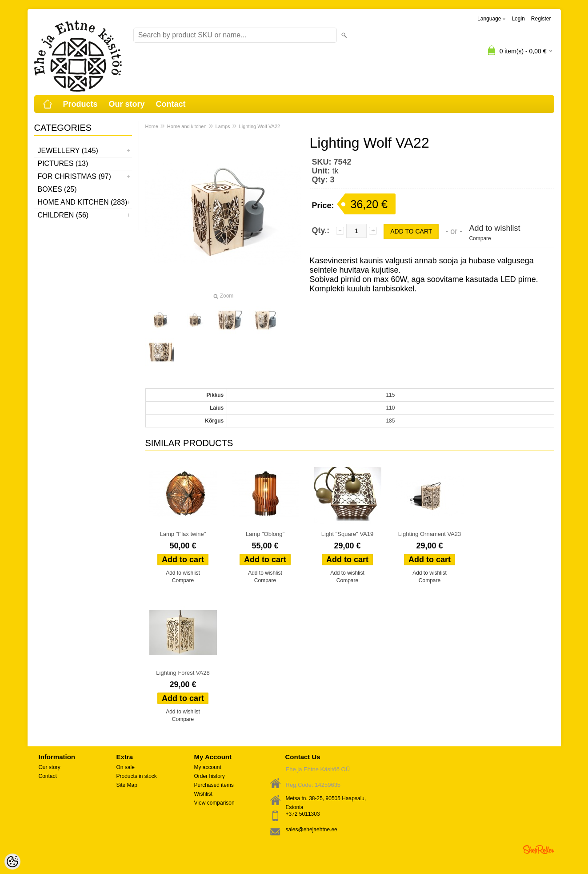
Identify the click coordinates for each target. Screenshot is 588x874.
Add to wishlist (494, 228)
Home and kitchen (187, 126)
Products (80, 104)
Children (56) (63, 215)
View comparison (214, 803)
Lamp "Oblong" (265, 534)
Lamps (223, 126)
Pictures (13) (63, 163)
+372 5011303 (303, 814)
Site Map (127, 785)
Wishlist (203, 794)
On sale (126, 767)
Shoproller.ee (539, 850)
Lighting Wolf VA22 (260, 126)
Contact (171, 104)
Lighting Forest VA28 (183, 673)
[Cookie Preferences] (12, 862)
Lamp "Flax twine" (183, 534)
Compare (480, 238)
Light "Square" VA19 (347, 534)
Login (518, 19)
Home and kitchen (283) (83, 202)
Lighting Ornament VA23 (430, 534)
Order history (210, 776)
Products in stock (137, 776)
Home (152, 126)
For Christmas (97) (74, 176)
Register (541, 19)
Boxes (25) (57, 189)
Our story (127, 104)
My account (208, 767)
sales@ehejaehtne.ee (312, 830)
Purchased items (214, 785)
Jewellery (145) (68, 151)
